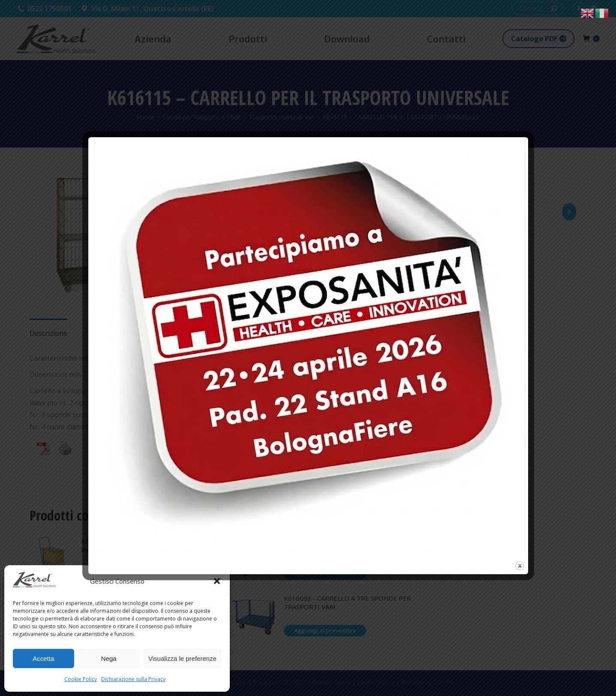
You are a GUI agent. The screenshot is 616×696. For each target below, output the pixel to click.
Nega (109, 658)
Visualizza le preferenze (182, 658)
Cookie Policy (81, 679)
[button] (217, 581)
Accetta (43, 658)
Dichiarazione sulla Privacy (133, 679)
